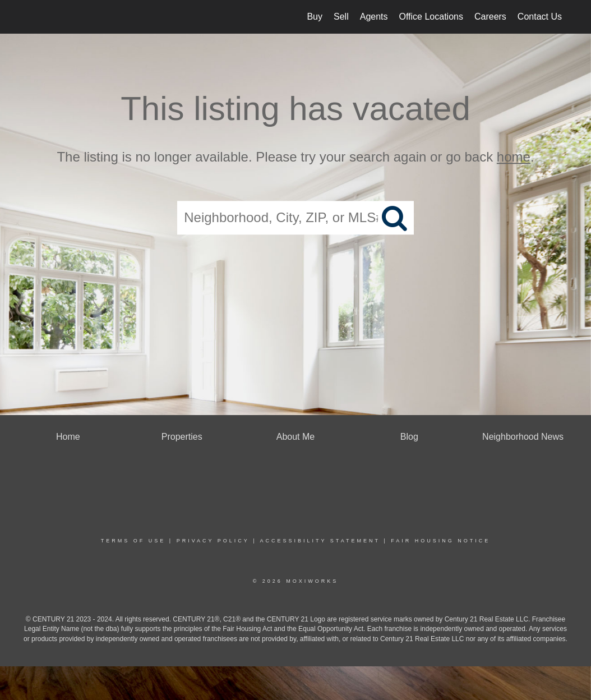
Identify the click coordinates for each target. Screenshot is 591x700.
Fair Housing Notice (440, 541)
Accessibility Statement (320, 541)
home (514, 157)
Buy (315, 17)
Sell (341, 17)
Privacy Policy (213, 541)
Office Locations (431, 17)
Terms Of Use (133, 541)
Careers (490, 17)
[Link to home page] (29, 17)
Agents (374, 17)
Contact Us (540, 17)
